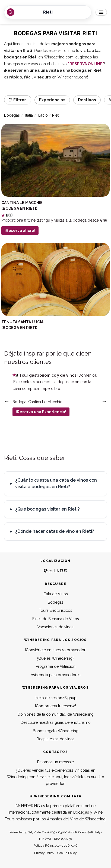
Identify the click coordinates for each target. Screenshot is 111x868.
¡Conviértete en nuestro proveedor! (56, 650)
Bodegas (56, 602)
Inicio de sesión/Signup (56, 698)
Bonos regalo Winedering (56, 731)
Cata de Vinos (56, 594)
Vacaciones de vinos (55, 627)
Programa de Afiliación (56, 666)
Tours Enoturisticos (55, 610)
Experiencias (52, 100)
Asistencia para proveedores (56, 675)
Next (104, 401)
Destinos (87, 100)
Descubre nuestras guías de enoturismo (56, 722)
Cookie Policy (67, 853)
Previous (7, 401)
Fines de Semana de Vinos (56, 619)
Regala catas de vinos (56, 739)
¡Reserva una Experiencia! (41, 412)
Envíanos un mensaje (55, 762)
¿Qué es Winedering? (55, 658)
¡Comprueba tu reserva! (55, 706)
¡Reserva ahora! (20, 231)
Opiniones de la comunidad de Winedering (55, 714)
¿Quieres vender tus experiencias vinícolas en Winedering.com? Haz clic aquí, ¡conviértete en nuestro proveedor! (56, 777)
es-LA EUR (55, 571)
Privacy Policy (44, 853)
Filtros (18, 100)
